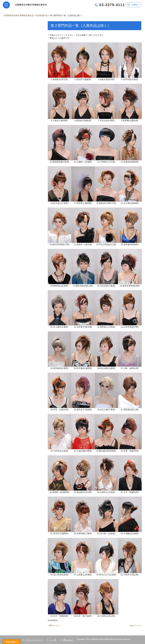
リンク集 (53, 640)
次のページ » (136, 625)
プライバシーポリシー (34, 640)
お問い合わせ (68, 640)
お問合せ (133, 5)
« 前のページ (54, 625)
